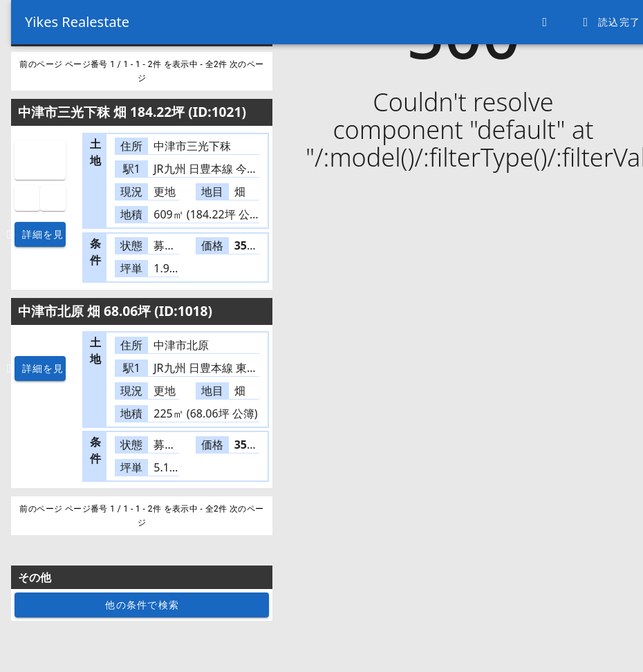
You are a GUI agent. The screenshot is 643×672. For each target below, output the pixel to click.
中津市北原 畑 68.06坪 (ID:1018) (115, 311)
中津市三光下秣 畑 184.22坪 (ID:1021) (132, 112)
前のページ (42, 64)
